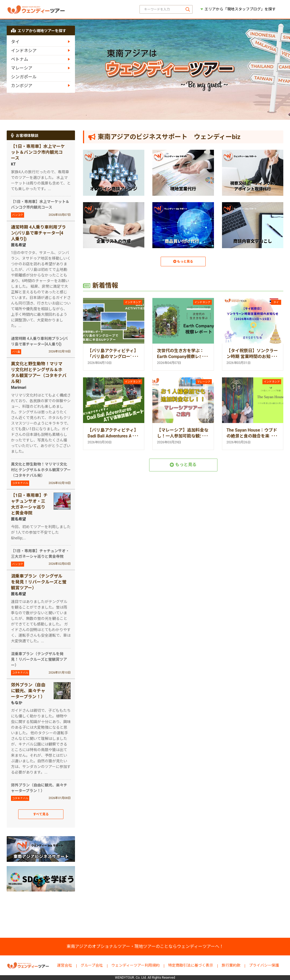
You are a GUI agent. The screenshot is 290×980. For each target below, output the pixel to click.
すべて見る (41, 815)
